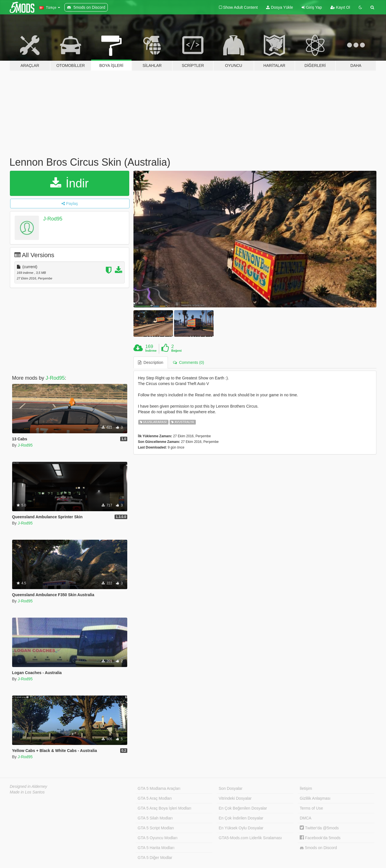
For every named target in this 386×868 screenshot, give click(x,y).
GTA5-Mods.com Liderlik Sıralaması (250, 838)
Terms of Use (311, 808)
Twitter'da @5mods (319, 828)
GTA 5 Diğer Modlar (155, 858)
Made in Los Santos (27, 792)
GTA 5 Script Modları (156, 828)
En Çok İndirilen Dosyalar (241, 818)
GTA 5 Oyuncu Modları (158, 838)
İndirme (151, 351)
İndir (69, 183)
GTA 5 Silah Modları (155, 818)
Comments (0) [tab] (188, 362)
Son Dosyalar (231, 788)
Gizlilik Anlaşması (315, 798)
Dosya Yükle (279, 7)
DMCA (305, 818)
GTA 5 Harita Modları (156, 848)
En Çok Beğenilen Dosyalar (243, 808)
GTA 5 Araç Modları (155, 798)
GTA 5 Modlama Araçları (159, 788)
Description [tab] (151, 362)
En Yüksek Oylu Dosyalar (241, 828)
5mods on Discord (318, 848)
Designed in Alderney (29, 786)
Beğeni (176, 351)
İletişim (306, 788)
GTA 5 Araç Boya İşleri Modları (165, 808)
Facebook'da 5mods (320, 838)
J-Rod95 (53, 219)
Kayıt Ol (340, 7)
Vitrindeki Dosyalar (235, 798)
